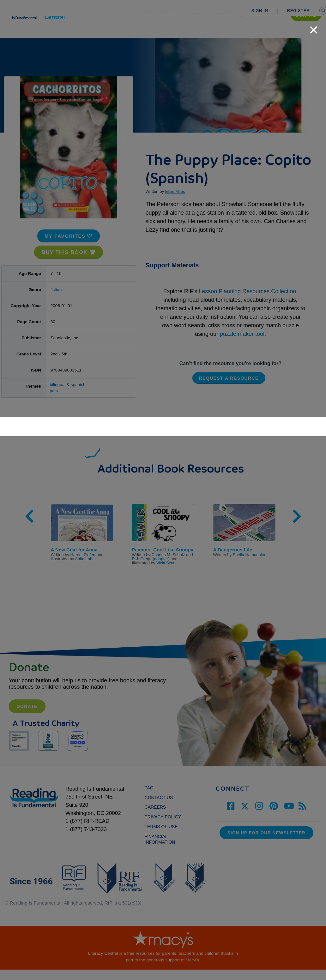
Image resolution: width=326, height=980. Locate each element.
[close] (314, 27)
